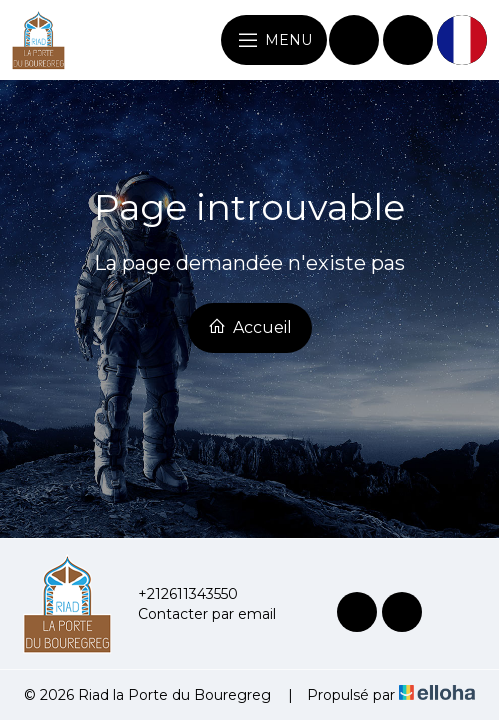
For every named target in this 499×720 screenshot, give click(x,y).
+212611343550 (176, 594)
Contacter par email (195, 614)
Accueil (250, 327)
